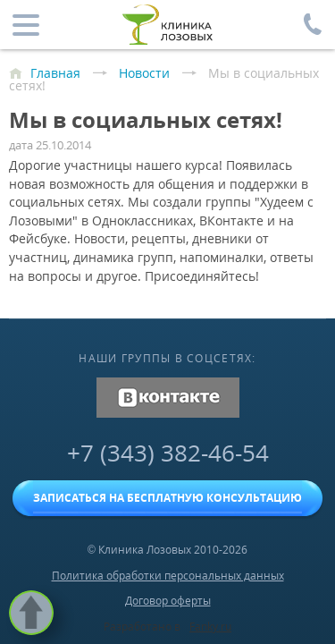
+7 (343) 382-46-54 (168, 453)
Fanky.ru (210, 627)
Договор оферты (168, 601)
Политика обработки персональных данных (168, 576)
